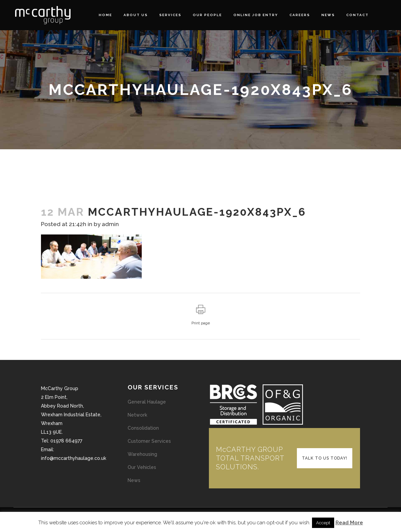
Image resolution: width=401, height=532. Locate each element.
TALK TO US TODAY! (325, 458)
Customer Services (149, 441)
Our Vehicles (142, 467)
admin (110, 224)
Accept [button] (323, 523)
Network (137, 415)
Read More (349, 523)
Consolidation (143, 428)
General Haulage (147, 402)
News (134, 480)
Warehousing (142, 454)
